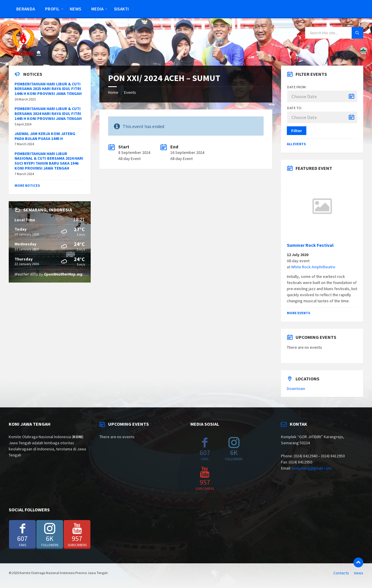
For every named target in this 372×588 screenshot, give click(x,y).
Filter (297, 131)
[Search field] (334, 33)
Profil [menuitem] (52, 9)
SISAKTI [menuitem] (121, 9)
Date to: (295, 108)
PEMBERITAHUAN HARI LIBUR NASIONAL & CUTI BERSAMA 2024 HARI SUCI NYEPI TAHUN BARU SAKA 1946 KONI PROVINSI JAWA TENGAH (49, 161)
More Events (298, 313)
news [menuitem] (75, 9)
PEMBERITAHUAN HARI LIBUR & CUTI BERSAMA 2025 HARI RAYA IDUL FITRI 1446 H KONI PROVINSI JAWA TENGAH (48, 89)
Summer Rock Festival (310, 245)
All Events (296, 144)
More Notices (27, 185)
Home (113, 92)
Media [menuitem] (98, 9)
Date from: (297, 87)
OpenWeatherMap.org (63, 274)
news (359, 573)
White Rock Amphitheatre (313, 267)
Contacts (341, 573)
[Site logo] (23, 54)
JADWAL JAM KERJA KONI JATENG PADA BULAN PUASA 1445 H (45, 136)
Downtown (296, 389)
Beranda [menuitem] (26, 9)
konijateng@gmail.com (312, 468)
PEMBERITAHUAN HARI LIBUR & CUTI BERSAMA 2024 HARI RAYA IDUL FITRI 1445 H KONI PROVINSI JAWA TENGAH (48, 114)
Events (130, 92)
